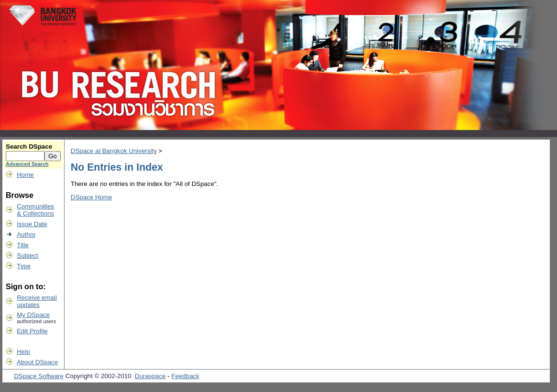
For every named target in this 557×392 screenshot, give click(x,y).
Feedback (185, 376)
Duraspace (150, 376)
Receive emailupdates (37, 301)
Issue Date (32, 224)
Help (23, 352)
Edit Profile (32, 331)
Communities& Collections (35, 210)
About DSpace (37, 362)
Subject (27, 256)
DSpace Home (92, 197)
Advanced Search (27, 164)
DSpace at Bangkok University (114, 151)
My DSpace (33, 315)
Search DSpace (29, 147)
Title (23, 245)
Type (24, 266)
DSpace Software (39, 376)
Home (25, 175)
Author (26, 234)
